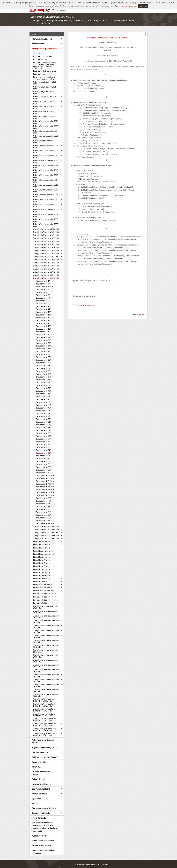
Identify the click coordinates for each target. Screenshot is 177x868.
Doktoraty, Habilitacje (41, 810)
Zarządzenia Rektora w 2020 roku (46, 245)
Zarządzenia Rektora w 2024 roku (46, 232)
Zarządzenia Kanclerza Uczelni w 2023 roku (46, 619)
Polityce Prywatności (129, 6)
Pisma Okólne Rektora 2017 (44, 567)
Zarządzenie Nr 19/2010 (45, 329)
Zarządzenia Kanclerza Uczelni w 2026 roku (46, 604)
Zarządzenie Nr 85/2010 (45, 512)
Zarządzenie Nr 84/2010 (45, 509)
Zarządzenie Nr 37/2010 (45, 380)
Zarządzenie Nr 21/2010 (45, 335)
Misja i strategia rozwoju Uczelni (45, 745)
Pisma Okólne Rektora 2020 (44, 557)
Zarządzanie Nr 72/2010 (45, 478)
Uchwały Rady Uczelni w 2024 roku (45, 90)
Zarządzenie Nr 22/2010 (45, 337)
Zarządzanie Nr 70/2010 (45, 473)
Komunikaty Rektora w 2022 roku (46, 594)
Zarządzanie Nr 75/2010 (45, 487)
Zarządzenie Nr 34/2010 (45, 371)
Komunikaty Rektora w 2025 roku (46, 591)
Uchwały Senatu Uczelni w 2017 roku (46, 164)
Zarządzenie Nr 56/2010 (45, 433)
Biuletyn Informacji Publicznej (60, 20)
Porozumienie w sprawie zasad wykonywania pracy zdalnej (45, 75)
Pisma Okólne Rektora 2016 (44, 570)
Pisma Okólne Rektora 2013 (44, 579)
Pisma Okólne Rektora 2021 (44, 554)
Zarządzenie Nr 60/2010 (45, 445)
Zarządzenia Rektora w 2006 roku (46, 533)
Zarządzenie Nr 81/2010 (45, 501)
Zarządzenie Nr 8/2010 (45, 298)
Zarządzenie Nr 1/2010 (45, 278)
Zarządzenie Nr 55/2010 (45, 431)
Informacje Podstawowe (42, 36)
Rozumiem (143, 6)
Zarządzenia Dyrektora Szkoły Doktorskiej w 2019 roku (45, 732)
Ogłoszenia (36, 796)
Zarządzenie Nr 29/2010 (45, 357)
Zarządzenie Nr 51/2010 (45, 419)
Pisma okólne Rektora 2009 (44, 588)
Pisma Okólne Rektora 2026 (44, 539)
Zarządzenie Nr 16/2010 (45, 321)
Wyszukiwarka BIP (39, 833)
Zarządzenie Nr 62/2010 (41, 23)
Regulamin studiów (40, 57)
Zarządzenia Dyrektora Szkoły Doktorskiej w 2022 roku (45, 717)
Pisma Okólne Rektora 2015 (44, 573)
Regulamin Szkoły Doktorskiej (44, 68)
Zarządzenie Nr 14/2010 (45, 315)
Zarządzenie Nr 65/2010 (45, 459)
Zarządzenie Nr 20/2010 (45, 332)
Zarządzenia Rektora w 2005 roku (46, 536)
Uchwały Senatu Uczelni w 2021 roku (46, 144)
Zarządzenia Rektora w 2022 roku (46, 239)
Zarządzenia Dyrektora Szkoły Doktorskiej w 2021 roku (45, 722)
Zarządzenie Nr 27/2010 (45, 352)
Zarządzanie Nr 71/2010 (45, 476)
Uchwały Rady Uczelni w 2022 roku (45, 100)
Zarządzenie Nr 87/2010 (45, 518)
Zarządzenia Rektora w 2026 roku (46, 226)
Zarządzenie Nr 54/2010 (45, 428)
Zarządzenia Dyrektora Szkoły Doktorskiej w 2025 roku (45, 702)
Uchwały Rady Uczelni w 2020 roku (45, 110)
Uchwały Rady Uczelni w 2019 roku (45, 114)
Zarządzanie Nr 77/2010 (45, 493)
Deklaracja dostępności (41, 843)
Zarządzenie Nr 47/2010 (45, 408)
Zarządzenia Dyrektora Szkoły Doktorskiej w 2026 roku (45, 697)
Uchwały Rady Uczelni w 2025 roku (45, 85)
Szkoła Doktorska (39, 815)
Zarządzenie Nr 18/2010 (45, 326)
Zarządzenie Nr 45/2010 (45, 402)
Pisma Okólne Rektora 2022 (44, 551)
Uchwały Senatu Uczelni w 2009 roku (46, 203)
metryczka (140, 312)
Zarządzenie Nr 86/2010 (45, 515)
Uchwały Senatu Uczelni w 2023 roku (46, 134)
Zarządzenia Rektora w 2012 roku (46, 269)
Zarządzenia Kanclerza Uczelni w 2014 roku (46, 663)
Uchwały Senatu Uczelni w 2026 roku (46, 119)
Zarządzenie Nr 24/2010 (45, 343)
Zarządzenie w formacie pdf (86, 302)
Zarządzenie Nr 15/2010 (45, 318)
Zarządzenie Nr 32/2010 (45, 366)
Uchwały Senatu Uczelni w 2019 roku (46, 154)
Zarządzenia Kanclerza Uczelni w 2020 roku (46, 634)
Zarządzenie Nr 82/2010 (45, 504)
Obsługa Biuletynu (39, 791)
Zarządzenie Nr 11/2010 (45, 306)
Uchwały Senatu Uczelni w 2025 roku (46, 124)
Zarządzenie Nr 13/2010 (45, 312)
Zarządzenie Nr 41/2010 (45, 391)
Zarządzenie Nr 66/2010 (45, 462)
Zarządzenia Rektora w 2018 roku (46, 251)
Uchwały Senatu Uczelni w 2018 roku (46, 159)
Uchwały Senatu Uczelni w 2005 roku (46, 222)
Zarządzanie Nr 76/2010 (45, 490)
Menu (34, 31)
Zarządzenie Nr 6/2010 (45, 292)
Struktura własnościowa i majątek (42, 770)
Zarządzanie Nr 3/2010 (45, 284)
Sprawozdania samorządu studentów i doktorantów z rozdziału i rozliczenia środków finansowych (44, 824)
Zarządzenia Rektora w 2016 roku (46, 257)
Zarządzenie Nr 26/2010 (45, 349)
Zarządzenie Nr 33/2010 (45, 368)
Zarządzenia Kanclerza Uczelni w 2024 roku (46, 614)
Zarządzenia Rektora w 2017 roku (46, 254)
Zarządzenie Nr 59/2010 (45, 442)
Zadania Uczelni (38, 776)
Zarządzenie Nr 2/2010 (45, 281)
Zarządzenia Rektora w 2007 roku (46, 530)
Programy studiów (39, 759)
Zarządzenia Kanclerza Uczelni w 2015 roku (46, 658)
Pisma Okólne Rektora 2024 (44, 545)
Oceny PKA (36, 764)
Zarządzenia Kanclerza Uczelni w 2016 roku (46, 653)
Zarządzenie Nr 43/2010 (45, 397)
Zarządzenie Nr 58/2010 (45, 439)
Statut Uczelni (39, 50)
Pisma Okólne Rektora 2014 (44, 576)
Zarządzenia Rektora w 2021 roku (46, 242)
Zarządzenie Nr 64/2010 (45, 456)
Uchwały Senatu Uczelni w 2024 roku (46, 129)
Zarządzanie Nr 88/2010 (45, 521)
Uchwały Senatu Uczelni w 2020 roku (46, 149)
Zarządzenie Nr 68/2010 (45, 467)
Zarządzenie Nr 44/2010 (45, 399)
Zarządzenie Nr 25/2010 (45, 346)
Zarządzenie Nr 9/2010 (45, 301)
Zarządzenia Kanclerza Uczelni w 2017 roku (46, 648)
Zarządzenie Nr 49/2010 (45, 414)
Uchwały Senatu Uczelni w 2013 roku (46, 183)
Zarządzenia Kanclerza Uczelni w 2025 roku (46, 609)
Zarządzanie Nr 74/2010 (45, 484)
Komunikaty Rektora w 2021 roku (46, 597)
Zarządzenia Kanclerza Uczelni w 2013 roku (46, 668)
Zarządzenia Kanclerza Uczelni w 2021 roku (46, 629)
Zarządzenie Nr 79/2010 (45, 498)
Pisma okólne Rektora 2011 (44, 585)
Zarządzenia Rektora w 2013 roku (46, 266)
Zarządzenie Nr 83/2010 (45, 507)
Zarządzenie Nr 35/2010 (45, 374)
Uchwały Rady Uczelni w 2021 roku (45, 105)
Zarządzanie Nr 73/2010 (45, 481)
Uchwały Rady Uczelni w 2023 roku (45, 95)
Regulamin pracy (40, 71)
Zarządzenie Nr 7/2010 (45, 295)
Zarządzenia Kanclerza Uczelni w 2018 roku (46, 643)
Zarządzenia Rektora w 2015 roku (46, 260)
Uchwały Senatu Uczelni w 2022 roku (46, 139)
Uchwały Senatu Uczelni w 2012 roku (46, 188)
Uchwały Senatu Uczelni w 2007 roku (46, 213)
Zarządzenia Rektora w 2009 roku (46, 524)
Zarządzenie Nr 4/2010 (45, 287)
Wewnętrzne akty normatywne (89, 20)
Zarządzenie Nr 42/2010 (45, 394)
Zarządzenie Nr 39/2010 (45, 385)
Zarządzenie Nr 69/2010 (45, 470)
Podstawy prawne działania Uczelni (43, 739)
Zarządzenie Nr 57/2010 (45, 436)
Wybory (34, 801)
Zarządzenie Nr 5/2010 (45, 290)
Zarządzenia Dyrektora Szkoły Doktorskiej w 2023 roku (45, 712)
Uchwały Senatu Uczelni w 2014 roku (46, 178)
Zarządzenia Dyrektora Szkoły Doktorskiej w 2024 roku (45, 707)
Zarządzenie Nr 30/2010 (45, 360)
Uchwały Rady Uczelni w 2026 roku (45, 80)
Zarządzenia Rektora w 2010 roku (120, 20)
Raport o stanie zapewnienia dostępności (43, 849)
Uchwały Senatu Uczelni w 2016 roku (46, 168)
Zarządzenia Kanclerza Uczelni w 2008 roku (46, 692)
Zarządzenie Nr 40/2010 (45, 388)
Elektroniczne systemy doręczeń (45, 754)
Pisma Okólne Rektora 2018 (44, 563)
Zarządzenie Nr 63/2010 (45, 453)
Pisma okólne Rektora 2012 (44, 582)
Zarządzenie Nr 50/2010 (45, 416)
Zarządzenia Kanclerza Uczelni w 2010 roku (46, 683)
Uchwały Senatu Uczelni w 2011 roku (46, 193)
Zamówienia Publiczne (41, 786)
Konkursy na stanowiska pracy (44, 805)
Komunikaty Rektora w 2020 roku (46, 600)
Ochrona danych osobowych (43, 838)
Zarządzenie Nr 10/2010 (45, 304)
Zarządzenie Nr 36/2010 (45, 377)
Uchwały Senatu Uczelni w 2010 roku (46, 198)
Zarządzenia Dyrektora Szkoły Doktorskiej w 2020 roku (45, 727)
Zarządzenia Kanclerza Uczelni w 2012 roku (46, 673)
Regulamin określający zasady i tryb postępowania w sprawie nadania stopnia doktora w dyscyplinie (45, 62)
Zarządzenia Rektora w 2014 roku (46, 263)
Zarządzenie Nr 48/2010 (45, 411)
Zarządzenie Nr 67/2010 (45, 464)
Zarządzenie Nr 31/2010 (45, 363)
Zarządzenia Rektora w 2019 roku (46, 248)
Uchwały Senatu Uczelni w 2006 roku (46, 217)
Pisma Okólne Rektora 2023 (44, 548)
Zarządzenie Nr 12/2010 (45, 309)
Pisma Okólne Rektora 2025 (44, 542)
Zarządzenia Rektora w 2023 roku (46, 236)
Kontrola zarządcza (40, 750)
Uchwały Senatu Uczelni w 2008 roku (46, 208)
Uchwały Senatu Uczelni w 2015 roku (46, 173)
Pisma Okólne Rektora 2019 (44, 560)
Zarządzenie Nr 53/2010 (45, 425)
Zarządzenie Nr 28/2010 (45, 354)
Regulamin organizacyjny (43, 53)
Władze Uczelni (38, 41)
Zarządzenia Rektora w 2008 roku (46, 527)
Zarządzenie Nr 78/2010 (45, 495)
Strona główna (37, 20)
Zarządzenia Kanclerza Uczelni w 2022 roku (46, 624)
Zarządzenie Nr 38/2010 (45, 383)
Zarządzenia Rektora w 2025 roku (46, 229)
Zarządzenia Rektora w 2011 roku (46, 272)
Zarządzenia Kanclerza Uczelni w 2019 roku (46, 639)
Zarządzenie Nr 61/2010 (45, 447)
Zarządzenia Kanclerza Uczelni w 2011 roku (46, 678)
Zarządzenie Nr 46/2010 (45, 405)
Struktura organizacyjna (41, 781)
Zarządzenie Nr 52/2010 (45, 422)
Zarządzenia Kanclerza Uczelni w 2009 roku (46, 688)
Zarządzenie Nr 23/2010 (45, 340)
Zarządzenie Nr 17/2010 (45, 323)
